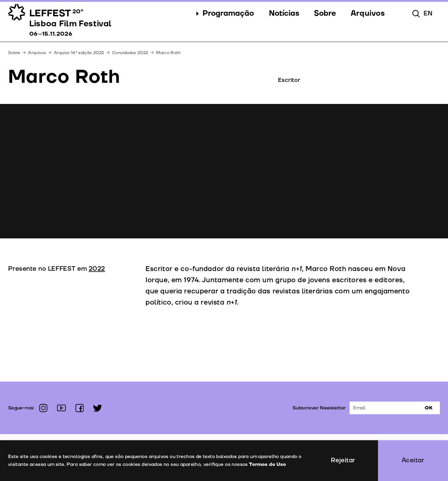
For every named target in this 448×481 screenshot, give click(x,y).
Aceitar (413, 460)
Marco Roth (168, 53)
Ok (429, 408)
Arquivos (37, 53)
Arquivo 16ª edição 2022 (79, 53)
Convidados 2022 (130, 53)
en (428, 14)
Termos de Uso (267, 464)
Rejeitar (343, 460)
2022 (97, 269)
